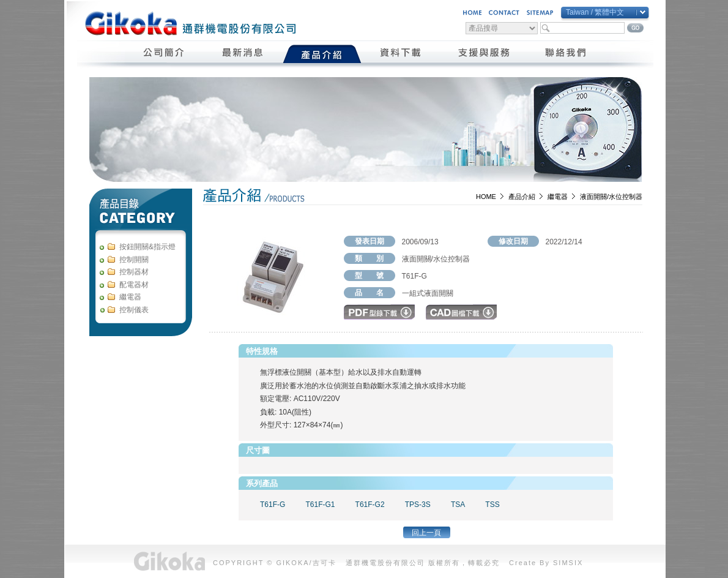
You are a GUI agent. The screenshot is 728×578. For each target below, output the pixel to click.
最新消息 (243, 54)
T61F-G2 (370, 505)
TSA (458, 505)
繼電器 (558, 197)
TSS (492, 505)
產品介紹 (322, 54)
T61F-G (273, 505)
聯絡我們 (566, 54)
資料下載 (401, 54)
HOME (486, 197)
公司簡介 (164, 54)
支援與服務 (484, 54)
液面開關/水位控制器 (611, 197)
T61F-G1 (320, 505)
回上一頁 (426, 533)
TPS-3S (418, 505)
